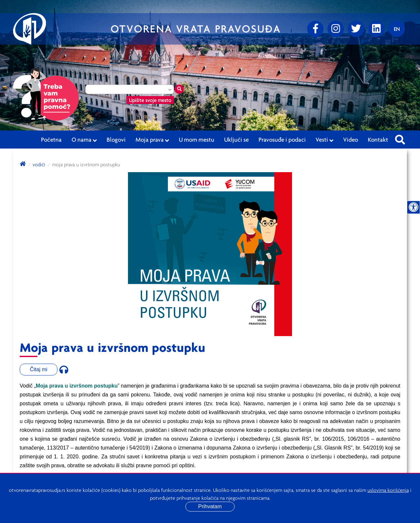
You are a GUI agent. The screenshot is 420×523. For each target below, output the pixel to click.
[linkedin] (376, 29)
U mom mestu (197, 139)
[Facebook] (315, 29)
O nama (84, 140)
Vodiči (39, 164)
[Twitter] (356, 29)
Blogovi (116, 139)
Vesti (325, 140)
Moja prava (152, 140)
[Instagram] (336, 29)
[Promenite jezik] (397, 29)
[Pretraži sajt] (400, 138)
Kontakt (378, 139)
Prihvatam (210, 506)
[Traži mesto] (179, 89)
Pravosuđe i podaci (282, 139)
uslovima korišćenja (388, 490)
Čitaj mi (39, 369)
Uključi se (236, 139)
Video (351, 139)
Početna (51, 139)
